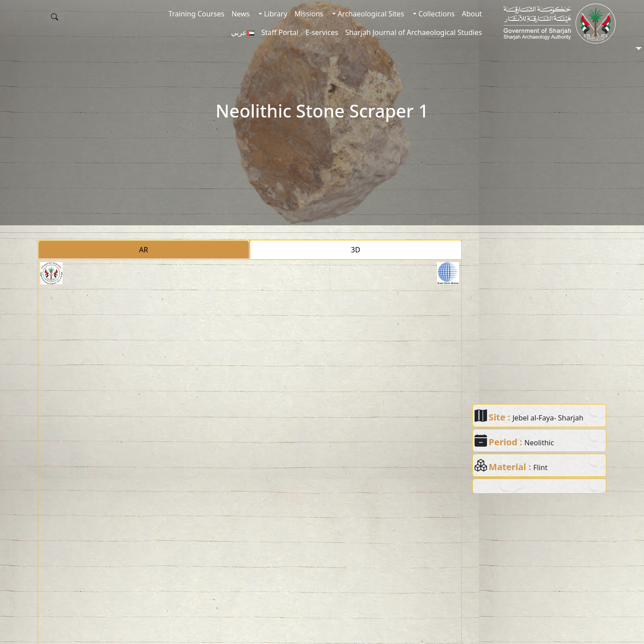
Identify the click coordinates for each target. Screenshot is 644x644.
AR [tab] (144, 250)
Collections (436, 14)
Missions (309, 14)
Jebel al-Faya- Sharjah (548, 418)
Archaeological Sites (370, 14)
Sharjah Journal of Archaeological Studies (414, 32)
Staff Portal (280, 32)
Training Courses (196, 14)
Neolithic (539, 443)
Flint (540, 467)
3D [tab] (355, 250)
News (241, 14)
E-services (322, 32)
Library (275, 14)
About (472, 14)
